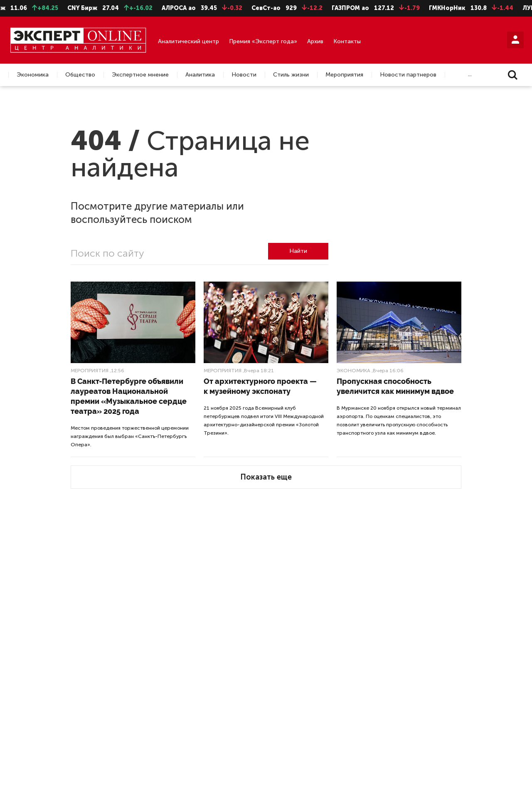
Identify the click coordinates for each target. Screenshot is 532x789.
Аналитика (200, 75)
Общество (80, 75)
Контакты (347, 41)
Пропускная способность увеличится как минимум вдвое (395, 386)
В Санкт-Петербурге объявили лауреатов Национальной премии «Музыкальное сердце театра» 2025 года (129, 396)
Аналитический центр (188, 41)
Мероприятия (344, 75)
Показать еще (266, 477)
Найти (298, 251)
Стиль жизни (291, 75)
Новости (244, 75)
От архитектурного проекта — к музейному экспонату (260, 386)
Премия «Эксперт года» (263, 41)
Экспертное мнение (140, 75)
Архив (315, 41)
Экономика (33, 75)
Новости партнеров (408, 75)
